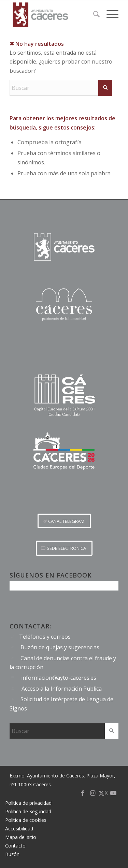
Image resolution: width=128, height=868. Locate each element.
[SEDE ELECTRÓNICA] (64, 548)
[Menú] (109, 14)
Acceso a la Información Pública (62, 689)
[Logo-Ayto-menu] (53, 14)
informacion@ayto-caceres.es (59, 678)
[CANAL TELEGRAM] (64, 521)
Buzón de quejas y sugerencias (60, 647)
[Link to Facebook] (83, 796)
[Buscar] (93, 14)
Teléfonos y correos (45, 637)
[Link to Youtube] (113, 796)
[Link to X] (103, 796)
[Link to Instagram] (93, 796)
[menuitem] (93, 14)
